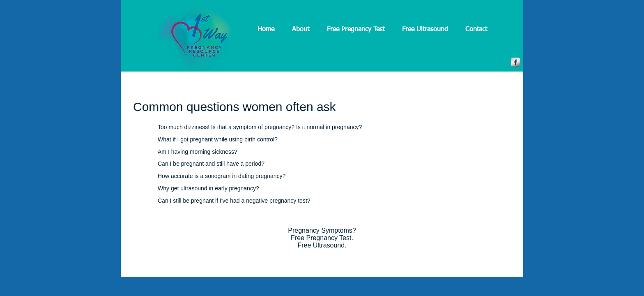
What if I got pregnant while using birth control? (218, 139)
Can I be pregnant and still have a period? (211, 164)
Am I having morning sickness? (198, 152)
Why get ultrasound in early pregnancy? (208, 188)
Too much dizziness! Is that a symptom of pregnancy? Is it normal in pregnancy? (260, 127)
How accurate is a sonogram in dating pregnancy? (222, 176)
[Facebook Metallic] (515, 62)
